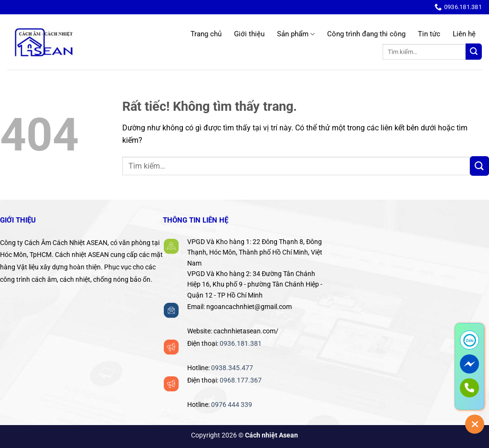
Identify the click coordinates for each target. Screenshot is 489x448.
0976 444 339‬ (232, 405)
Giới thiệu (249, 34)
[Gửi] (474, 52)
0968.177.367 (241, 380)
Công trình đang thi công (366, 34)
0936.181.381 (241, 343)
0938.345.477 (232, 368)
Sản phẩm (296, 34)
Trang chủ (206, 34)
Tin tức (429, 34)
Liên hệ (464, 34)
